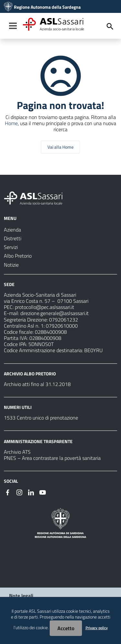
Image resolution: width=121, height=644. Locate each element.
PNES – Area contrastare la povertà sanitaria (52, 458)
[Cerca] (110, 26)
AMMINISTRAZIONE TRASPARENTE (38, 441)
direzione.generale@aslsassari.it (55, 313)
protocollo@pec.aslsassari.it (45, 307)
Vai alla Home (60, 147)
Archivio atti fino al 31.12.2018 (37, 384)
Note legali (21, 596)
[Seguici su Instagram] (19, 492)
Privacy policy (97, 628)
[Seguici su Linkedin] (31, 492)
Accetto (66, 628)
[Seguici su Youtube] (43, 492)
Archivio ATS (17, 452)
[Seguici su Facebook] (8, 492)
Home (11, 123)
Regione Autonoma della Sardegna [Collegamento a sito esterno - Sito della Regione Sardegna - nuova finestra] (47, 7)
